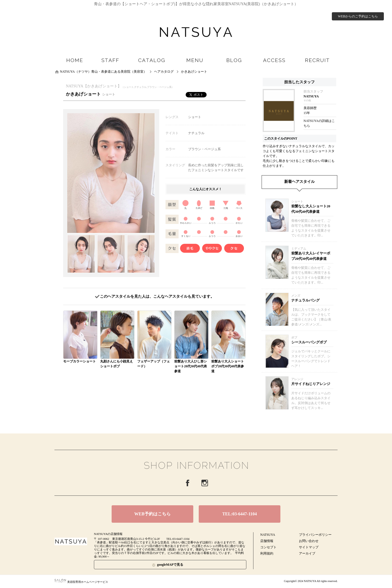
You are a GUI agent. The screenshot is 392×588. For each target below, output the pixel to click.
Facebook (188, 483)
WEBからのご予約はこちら (358, 16)
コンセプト (268, 547)
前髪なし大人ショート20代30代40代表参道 (311, 209)
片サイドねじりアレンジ (311, 384)
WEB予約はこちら (152, 514)
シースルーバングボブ (309, 342)
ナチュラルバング (305, 300)
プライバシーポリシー (315, 535)
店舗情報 (267, 541)
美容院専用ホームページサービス (81, 582)
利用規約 (267, 553)
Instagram (205, 483)
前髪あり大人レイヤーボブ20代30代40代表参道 (311, 256)
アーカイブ (307, 553)
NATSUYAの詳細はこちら (319, 123)
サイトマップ (309, 547)
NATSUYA (268, 535)
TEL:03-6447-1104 (239, 514)
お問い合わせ (309, 541)
